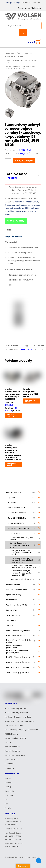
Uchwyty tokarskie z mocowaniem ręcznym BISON (21, 62)
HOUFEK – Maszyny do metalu (16, 713)
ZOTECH (8, 743)
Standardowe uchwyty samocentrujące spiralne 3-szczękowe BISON (20, 67)
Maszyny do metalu (25, 53)
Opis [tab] (9, 230)
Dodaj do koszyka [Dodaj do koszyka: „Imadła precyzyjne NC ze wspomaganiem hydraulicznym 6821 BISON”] (10, 415)
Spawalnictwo (10, 768)
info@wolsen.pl (13, 3)
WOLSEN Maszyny (11, 734)
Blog (6, 804)
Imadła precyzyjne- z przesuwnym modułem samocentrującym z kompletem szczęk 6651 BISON (13, 453)
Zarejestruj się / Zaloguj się (30, 8)
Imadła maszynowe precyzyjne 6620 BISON (31, 393)
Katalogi (8, 787)
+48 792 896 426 (11, 847)
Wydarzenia (9, 791)
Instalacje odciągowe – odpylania (18, 717)
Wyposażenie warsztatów (15, 755)
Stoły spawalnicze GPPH (14, 726)
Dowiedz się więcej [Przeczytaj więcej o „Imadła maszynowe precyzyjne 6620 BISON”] (30, 401)
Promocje (8, 783)
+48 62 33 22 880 (14, 836)
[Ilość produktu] (8, 161)
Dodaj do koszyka (24, 160)
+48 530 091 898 (14, 839)
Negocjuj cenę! (16, 221)
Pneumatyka (10, 764)
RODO (7, 800)
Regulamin (9, 795)
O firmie (8, 778)
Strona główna (11, 53)
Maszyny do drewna (12, 751)
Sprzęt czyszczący (12, 760)
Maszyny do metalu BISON (14, 57)
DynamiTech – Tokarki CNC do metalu (19, 721)
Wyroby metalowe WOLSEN (15, 738)
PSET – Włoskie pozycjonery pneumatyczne (21, 730)
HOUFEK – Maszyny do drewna (16, 708)
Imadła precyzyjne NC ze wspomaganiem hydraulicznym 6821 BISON (12, 394)
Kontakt (8, 808)
